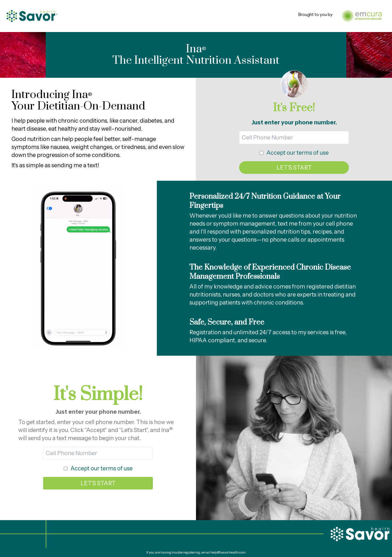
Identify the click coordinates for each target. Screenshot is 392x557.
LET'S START (294, 168)
